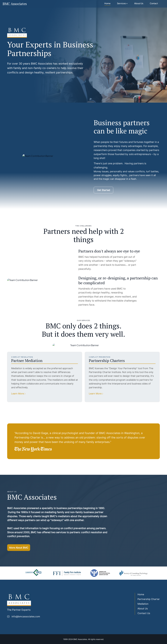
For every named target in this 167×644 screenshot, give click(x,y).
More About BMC (19, 550)
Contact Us (142, 613)
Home (107, 3)
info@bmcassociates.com (24, 617)
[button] (122, 4)
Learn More (15, 394)
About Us (139, 3)
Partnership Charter (146, 599)
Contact (154, 3)
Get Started (104, 192)
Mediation (141, 604)
